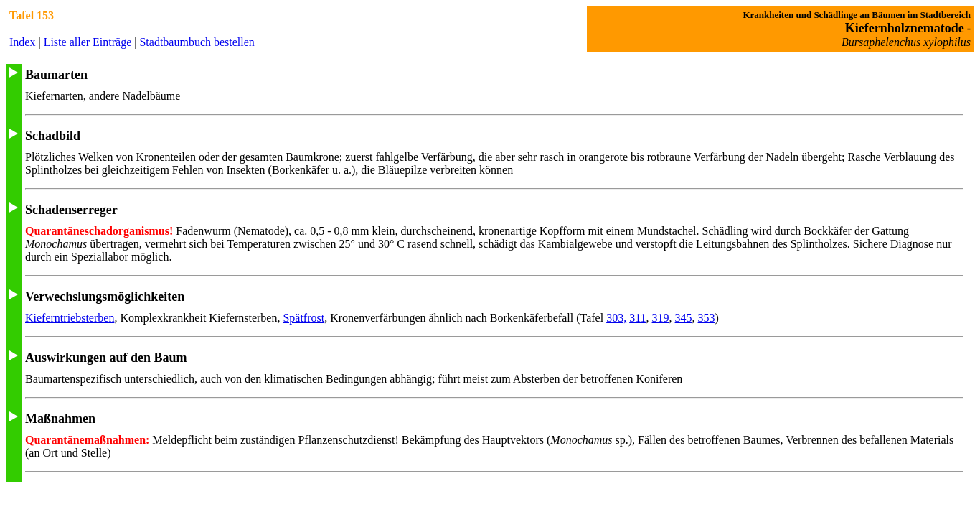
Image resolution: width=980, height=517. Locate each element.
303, (616, 318)
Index (22, 42)
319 (661, 318)
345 (684, 318)
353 (707, 318)
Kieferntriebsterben (70, 318)
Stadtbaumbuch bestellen (197, 42)
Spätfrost (303, 318)
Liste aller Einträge (88, 42)
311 (637, 318)
